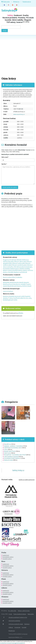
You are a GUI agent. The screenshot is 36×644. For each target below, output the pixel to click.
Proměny (22, 18)
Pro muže (30, 18)
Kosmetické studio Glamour (12, 458)
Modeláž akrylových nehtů (17, 296)
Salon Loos (7, 453)
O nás (10, 614)
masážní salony (7, 559)
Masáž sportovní (8, 284)
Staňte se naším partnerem (27, 480)
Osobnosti (18, 15)
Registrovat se (27, 2)
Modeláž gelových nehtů (10, 300)
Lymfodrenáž (23, 272)
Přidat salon (6, 2)
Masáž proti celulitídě (19, 284)
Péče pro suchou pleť (18, 263)
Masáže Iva (7, 444)
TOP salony (11, 22)
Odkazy (11, 627)
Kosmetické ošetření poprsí (11, 269)
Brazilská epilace (18, 270)
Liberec (4, 588)
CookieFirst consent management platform (12, 643)
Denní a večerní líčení (9, 277)
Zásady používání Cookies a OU (18, 617)
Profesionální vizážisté (12, 275)
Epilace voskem (7, 270)
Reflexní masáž (27, 286)
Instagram (17, 627)
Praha (4, 553)
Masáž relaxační (24, 282)
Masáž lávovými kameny (15, 286)
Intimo (6, 449)
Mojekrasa (12, 631)
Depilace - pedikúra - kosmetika (13, 446)
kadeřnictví (6, 555)
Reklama (27, 624)
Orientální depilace (13, 272)
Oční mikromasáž (19, 267)
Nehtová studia (9, 294)
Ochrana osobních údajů (16, 624)
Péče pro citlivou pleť (20, 262)
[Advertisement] (18, 56)
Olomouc (5, 597)
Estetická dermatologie (11, 289)
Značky (26, 15)
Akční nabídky (18, 20)
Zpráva (4, 164)
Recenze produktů (10, 18)
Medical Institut (8, 460)
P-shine (10, 298)
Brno (3, 561)
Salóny (10, 15)
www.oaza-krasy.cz (19, 114)
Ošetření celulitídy (25, 269)
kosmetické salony (8, 557)
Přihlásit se (16, 2)
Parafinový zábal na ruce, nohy (22, 298)
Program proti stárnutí (9, 260)
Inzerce (23, 22)
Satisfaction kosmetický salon (13, 448)
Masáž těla (6, 282)
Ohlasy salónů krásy (24, 611)
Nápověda (31, 614)
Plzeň (4, 579)
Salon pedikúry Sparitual (11, 457)
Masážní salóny (9, 280)
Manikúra (6, 296)
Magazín (28, 20)
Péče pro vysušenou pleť (19, 265)
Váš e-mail (5, 157)
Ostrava (5, 570)
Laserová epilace (8, 291)
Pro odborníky (12, 611)
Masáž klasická (14, 282)
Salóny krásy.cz (18, 470)
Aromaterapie (28, 267)
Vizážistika (19, 277)
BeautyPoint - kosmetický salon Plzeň (15, 455)
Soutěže (8, 20)
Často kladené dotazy (20, 614)
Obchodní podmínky (14, 621)
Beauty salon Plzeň (10, 451)
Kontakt (24, 627)
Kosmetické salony (10, 257)
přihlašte (20, 313)
